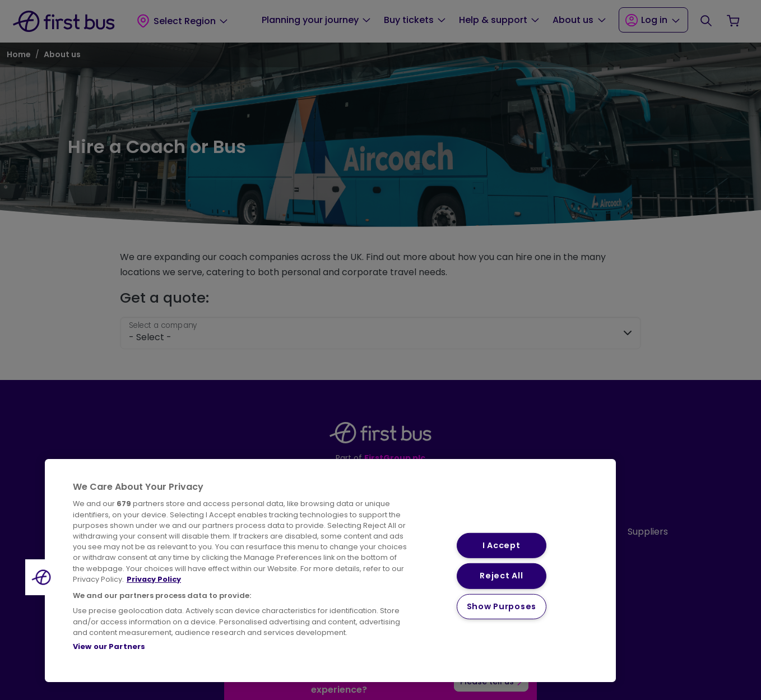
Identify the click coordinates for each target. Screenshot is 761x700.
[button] (43, 577)
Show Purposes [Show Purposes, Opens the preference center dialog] (502, 606)
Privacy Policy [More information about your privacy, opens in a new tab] (154, 579)
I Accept (502, 545)
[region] (330, 571)
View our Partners (109, 646)
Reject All (501, 576)
